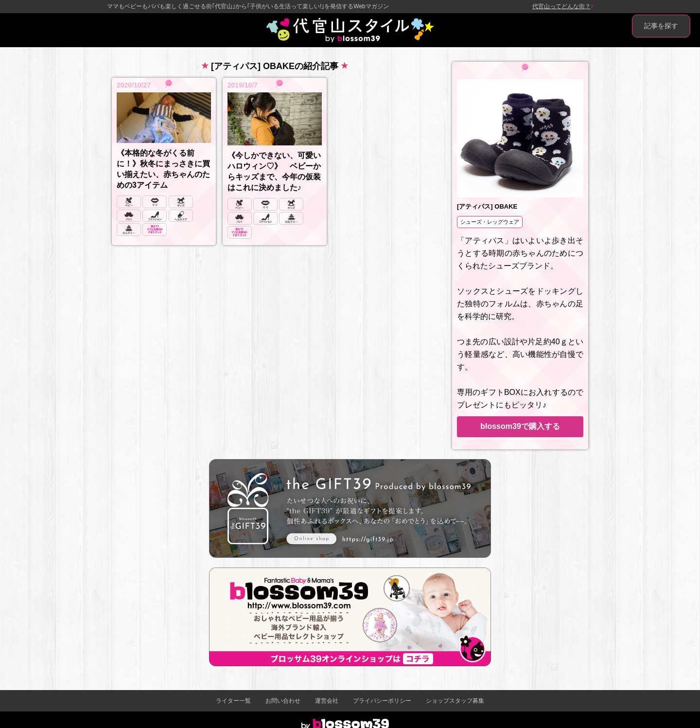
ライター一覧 (233, 701)
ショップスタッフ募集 (455, 701)
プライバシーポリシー (382, 701)
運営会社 (327, 701)
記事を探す (661, 26)
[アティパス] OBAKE (487, 206)
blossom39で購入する (520, 426)
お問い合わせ (283, 701)
